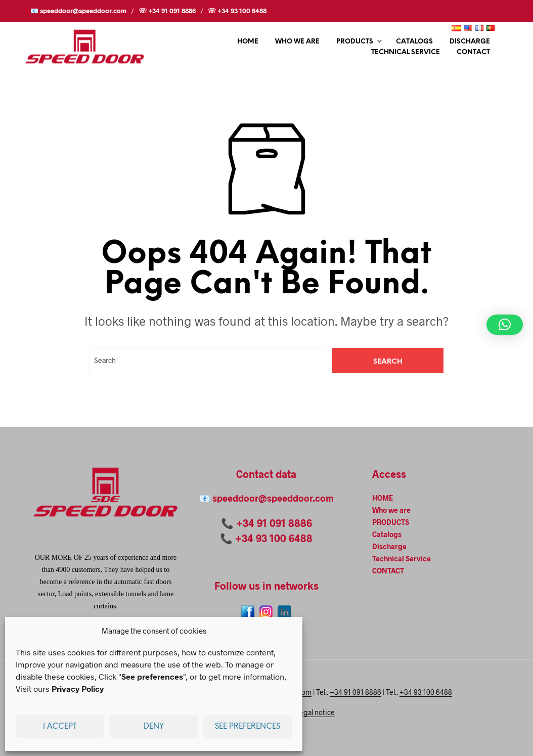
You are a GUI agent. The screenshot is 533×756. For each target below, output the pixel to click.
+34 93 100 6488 (274, 538)
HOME (248, 42)
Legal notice (315, 713)
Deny (154, 727)
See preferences (248, 727)
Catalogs (414, 42)
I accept (60, 727)
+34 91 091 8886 (274, 523)
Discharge (470, 42)
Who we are (297, 42)
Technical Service (406, 52)
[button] (505, 325)
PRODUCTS (355, 42)
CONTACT (473, 52)
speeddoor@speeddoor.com (273, 498)
